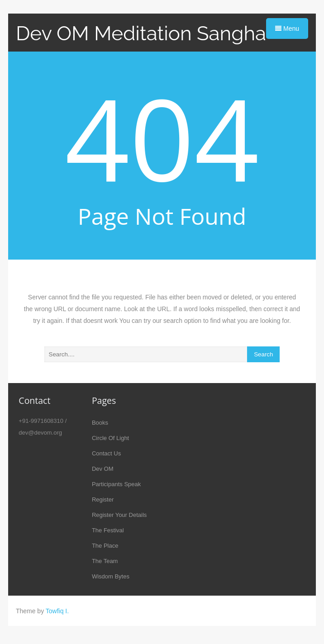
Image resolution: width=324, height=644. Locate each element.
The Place (105, 546)
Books (100, 423)
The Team (105, 561)
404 (162, 137)
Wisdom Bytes (111, 576)
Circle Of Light (110, 438)
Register (103, 500)
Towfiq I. (57, 611)
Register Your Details (119, 515)
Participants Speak (116, 484)
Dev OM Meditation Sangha (141, 33)
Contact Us (106, 453)
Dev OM (103, 469)
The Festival (108, 530)
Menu (287, 28)
